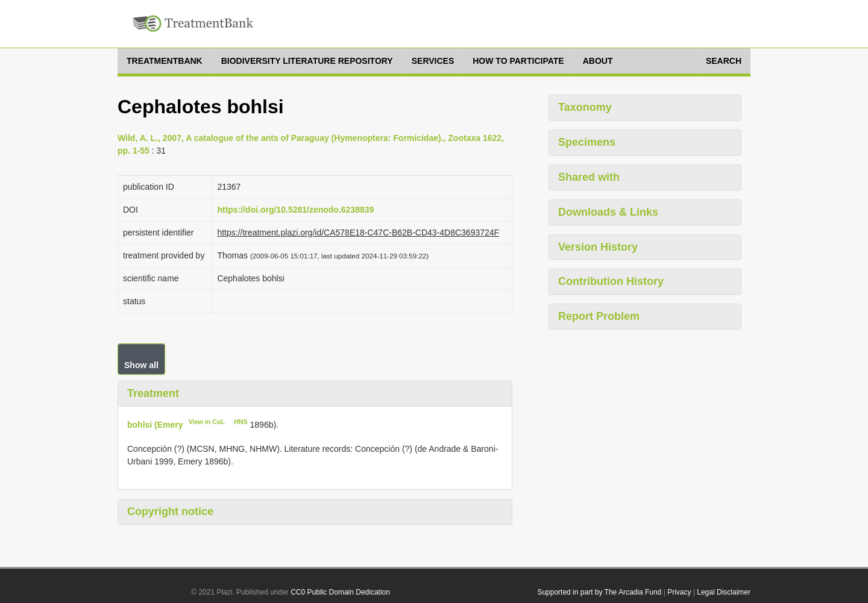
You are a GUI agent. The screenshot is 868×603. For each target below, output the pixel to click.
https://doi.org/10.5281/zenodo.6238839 (295, 210)
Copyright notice (170, 511)
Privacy (679, 592)
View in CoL (207, 422)
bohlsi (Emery (155, 424)
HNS (241, 422)
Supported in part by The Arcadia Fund (599, 592)
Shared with (589, 177)
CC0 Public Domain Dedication (340, 592)
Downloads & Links (608, 212)
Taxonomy (585, 107)
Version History (598, 247)
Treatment (153, 393)
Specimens (587, 142)
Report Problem (599, 316)
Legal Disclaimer (724, 592)
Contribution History (611, 281)
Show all (141, 365)
